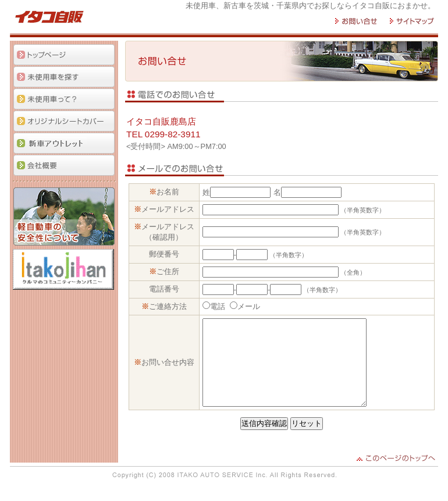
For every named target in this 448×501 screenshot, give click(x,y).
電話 (219, 306)
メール (250, 306)
